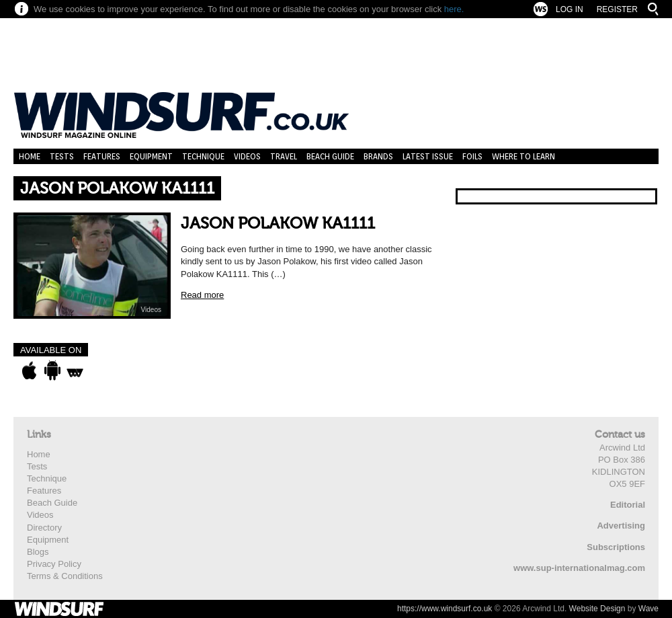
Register (617, 9)
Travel (284, 156)
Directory (44, 528)
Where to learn (523, 156)
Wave (648, 609)
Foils (472, 156)
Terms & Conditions (65, 576)
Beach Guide (330, 156)
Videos (247, 156)
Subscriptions (616, 547)
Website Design (597, 609)
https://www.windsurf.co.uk (445, 609)
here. (454, 9)
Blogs (38, 552)
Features (102, 156)
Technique (203, 156)
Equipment (151, 156)
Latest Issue (428, 156)
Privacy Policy (54, 564)
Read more (202, 295)
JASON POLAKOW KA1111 (278, 224)
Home (30, 156)
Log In (570, 9)
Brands (378, 156)
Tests (62, 156)
